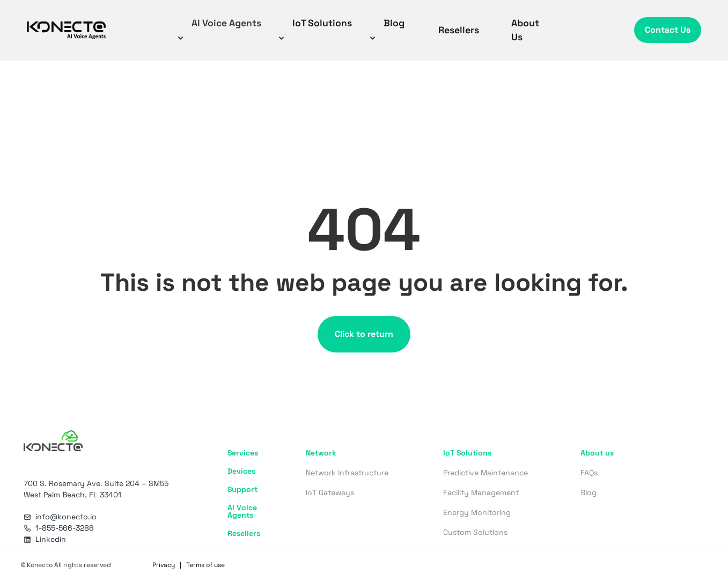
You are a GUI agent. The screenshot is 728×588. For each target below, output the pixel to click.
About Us (525, 30)
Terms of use (205, 565)
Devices (241, 471)
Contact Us (668, 30)
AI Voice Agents (218, 29)
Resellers (459, 30)
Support (242, 489)
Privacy (164, 565)
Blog (386, 29)
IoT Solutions (314, 29)
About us (597, 453)
